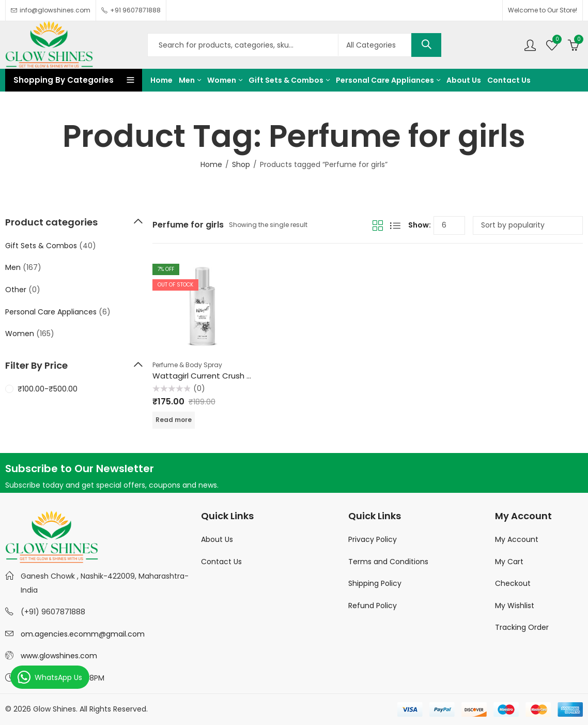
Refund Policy (373, 606)
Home (211, 164)
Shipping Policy (375, 583)
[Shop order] (528, 225)
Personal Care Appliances (51, 312)
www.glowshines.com (59, 656)
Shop (241, 164)
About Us (217, 539)
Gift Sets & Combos (41, 246)
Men (13, 267)
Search (426, 45)
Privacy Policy (373, 539)
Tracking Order (522, 627)
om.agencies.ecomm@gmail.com (83, 634)
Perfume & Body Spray (187, 365)
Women (20, 334)
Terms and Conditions (388, 562)
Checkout (513, 583)
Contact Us (221, 562)
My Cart (509, 562)
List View (395, 225)
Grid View (378, 225)
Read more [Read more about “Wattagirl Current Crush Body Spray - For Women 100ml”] (174, 420)
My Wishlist (515, 606)
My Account (517, 539)
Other (16, 290)
